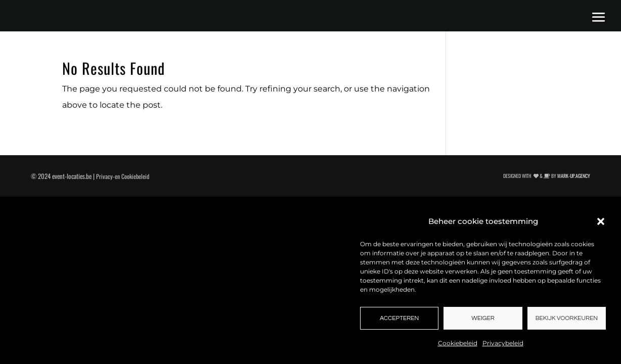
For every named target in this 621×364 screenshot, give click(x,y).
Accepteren (399, 318)
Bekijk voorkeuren (567, 318)
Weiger (483, 318)
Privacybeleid (503, 343)
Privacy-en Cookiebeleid (123, 176)
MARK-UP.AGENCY (574, 176)
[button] (601, 221)
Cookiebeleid (458, 343)
